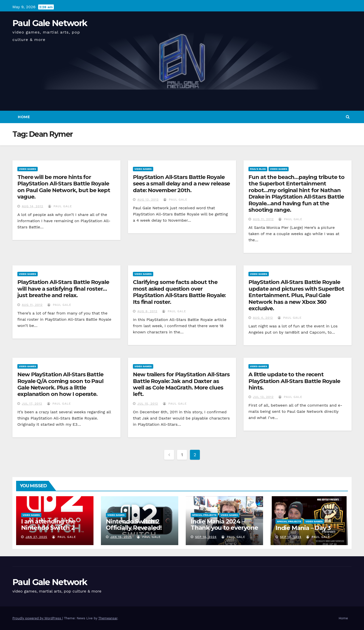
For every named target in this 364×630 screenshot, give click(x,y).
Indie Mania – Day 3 (303, 528)
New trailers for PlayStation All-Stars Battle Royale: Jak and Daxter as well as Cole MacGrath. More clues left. (181, 384)
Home (24, 117)
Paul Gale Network (50, 23)
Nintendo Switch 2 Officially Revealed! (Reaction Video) (134, 528)
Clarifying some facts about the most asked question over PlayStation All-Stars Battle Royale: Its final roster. (179, 292)
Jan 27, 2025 (36, 537)
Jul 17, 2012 (32, 404)
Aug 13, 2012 (148, 200)
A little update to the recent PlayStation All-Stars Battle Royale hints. (294, 381)
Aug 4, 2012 (263, 318)
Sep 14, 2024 (206, 537)
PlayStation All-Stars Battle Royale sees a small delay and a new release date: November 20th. (181, 184)
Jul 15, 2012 (148, 404)
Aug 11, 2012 (263, 219)
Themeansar (108, 618)
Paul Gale (60, 206)
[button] (348, 117)
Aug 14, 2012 (32, 206)
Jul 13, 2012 (263, 397)
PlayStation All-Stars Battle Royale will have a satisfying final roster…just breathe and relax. (63, 289)
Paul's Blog (258, 169)
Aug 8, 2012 (147, 311)
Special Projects (204, 515)
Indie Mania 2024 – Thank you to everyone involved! (224, 528)
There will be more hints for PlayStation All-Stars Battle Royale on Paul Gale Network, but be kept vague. (64, 187)
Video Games (28, 169)
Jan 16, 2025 (121, 537)
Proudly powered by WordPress (37, 618)
